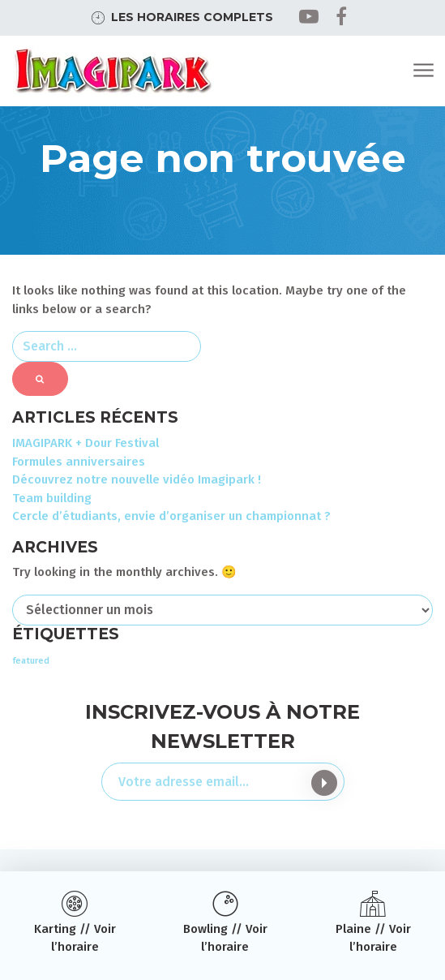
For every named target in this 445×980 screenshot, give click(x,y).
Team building (52, 498)
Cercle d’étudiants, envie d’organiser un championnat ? (171, 516)
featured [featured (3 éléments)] (31, 661)
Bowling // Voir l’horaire (225, 938)
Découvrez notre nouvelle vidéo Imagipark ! (137, 479)
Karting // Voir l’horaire (75, 938)
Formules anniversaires (79, 462)
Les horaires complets (192, 17)
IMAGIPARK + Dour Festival (86, 443)
